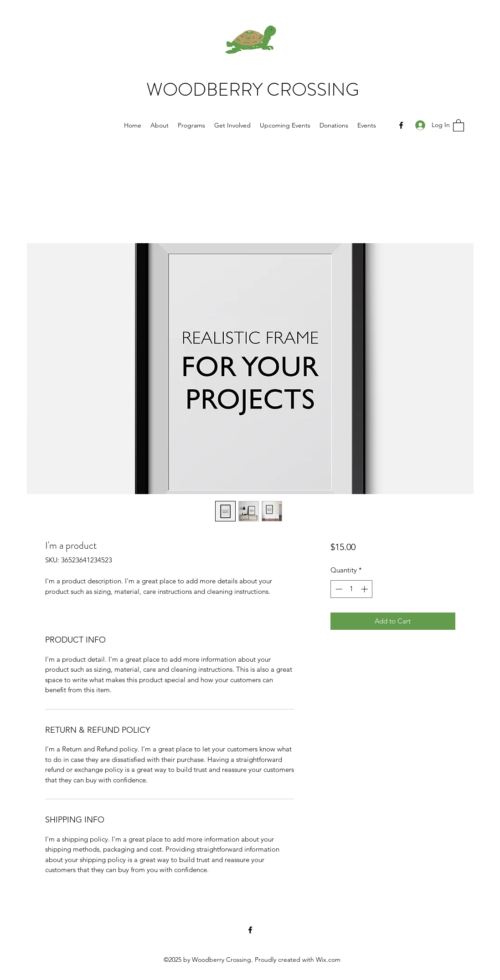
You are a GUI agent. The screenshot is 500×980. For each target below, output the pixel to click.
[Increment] (365, 589)
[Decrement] (338, 589)
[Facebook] (401, 125)
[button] (459, 125)
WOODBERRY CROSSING (253, 89)
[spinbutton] (352, 589)
